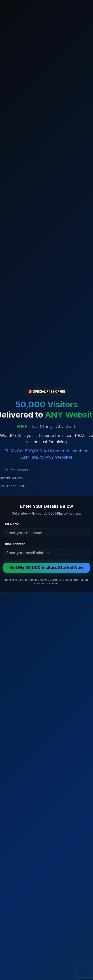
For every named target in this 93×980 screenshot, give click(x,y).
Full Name (11, 524)
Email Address (14, 544)
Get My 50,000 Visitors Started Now (47, 568)
